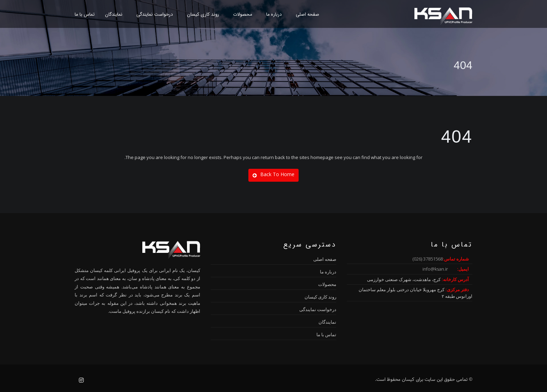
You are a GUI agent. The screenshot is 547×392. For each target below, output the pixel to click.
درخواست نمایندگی (155, 14)
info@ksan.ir (435, 269)
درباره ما (274, 14)
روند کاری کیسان (203, 14)
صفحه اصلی (308, 14)
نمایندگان (114, 14)
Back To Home (273, 174)
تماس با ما (85, 14)
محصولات (243, 14)
